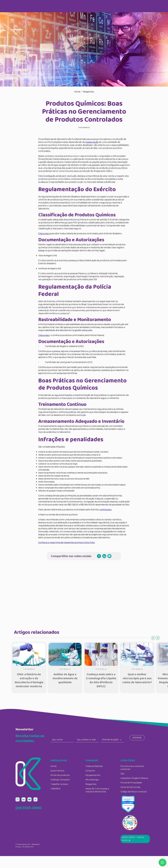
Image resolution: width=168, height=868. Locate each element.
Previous (153, 638)
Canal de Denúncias (130, 787)
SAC (122, 774)
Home (77, 92)
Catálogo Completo (60, 780)
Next (158, 638)
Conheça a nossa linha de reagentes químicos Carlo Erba (66, 543)
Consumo (90, 771)
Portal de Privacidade (131, 783)
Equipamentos (93, 775)
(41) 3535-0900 (28, 808)
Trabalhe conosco (59, 784)
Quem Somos (57, 771)
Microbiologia (92, 780)
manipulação (92, 142)
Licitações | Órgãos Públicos (134, 778)
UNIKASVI (55, 789)
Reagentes (88, 92)
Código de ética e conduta (134, 792)
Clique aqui (44, 234)
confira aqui (106, 510)
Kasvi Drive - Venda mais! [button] (133, 839)
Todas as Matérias (94, 766)
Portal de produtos (60, 775)
